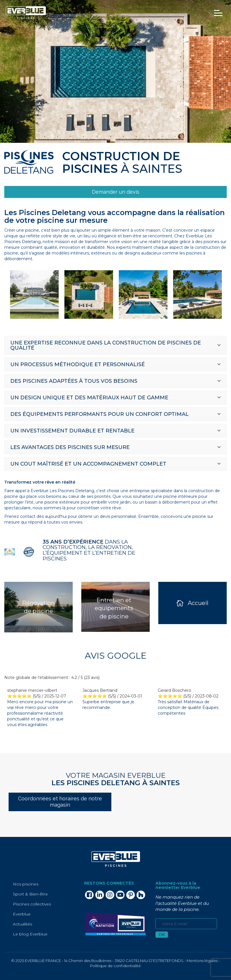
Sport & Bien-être (30, 894)
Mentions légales (202, 961)
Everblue (22, 914)
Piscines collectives (32, 904)
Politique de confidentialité (115, 966)
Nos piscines (26, 884)
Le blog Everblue (30, 934)
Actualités (22, 924)
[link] (115, 192)
